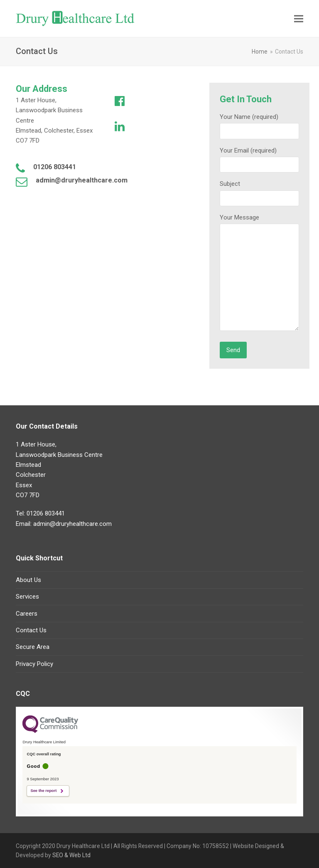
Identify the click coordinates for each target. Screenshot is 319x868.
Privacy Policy (34, 664)
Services (27, 597)
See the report (43, 791)
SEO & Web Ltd (71, 855)
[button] (299, 18)
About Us (28, 580)
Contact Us (31, 630)
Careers (27, 614)
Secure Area (33, 647)
